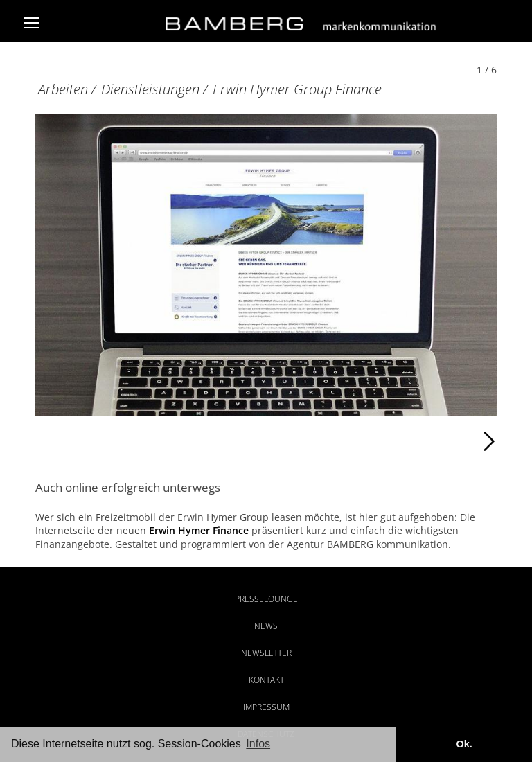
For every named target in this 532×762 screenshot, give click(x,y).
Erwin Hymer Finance (199, 530)
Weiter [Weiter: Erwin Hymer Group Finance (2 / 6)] (381, 441)
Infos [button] (258, 744)
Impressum (266, 707)
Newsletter (266, 653)
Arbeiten (63, 89)
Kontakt (266, 680)
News (266, 626)
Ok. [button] (464, 744)
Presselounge (266, 599)
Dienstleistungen (150, 89)
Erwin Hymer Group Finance (297, 89)
